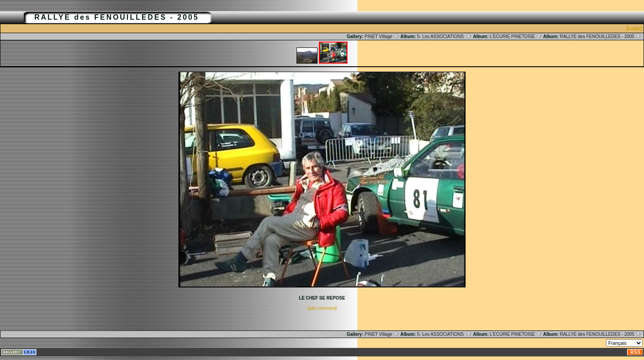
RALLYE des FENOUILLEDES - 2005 (601, 36)
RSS (636, 352)
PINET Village (382, 36)
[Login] (634, 28)
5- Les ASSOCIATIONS (445, 36)
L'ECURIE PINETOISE (516, 36)
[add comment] (322, 308)
